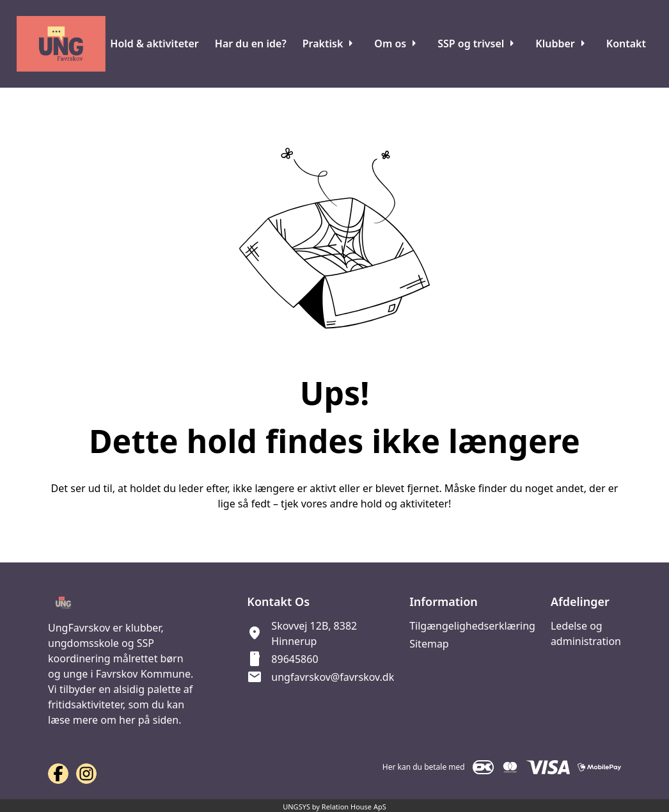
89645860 (295, 659)
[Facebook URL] (58, 774)
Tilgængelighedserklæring (472, 626)
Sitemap (429, 644)
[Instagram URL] (86, 774)
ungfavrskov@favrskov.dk (333, 677)
